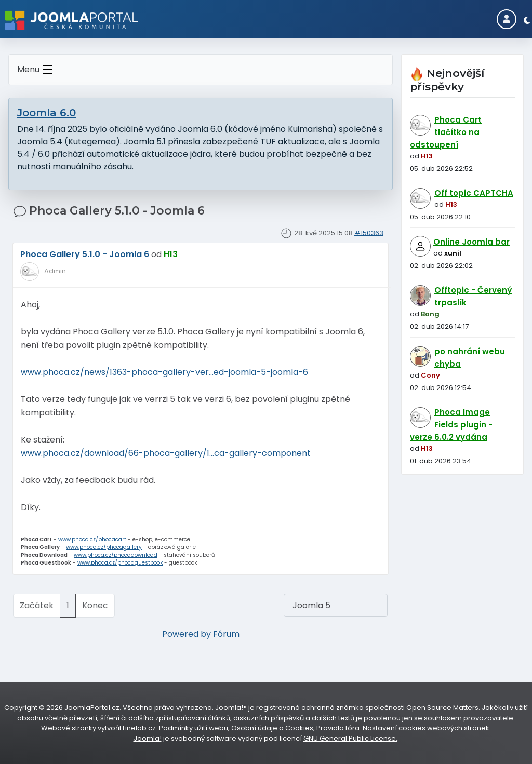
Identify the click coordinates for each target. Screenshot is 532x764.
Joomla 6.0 (46, 113)
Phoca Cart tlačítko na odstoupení (446, 132)
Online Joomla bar (471, 242)
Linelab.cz (139, 728)
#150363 (369, 232)
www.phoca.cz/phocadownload (116, 555)
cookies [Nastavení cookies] (412, 728)
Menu (37, 70)
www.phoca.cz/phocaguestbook (120, 563)
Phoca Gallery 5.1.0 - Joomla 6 (85, 254)
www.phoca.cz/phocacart (92, 539)
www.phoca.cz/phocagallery (104, 547)
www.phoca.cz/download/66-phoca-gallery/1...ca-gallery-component (166, 453)
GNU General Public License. (350, 738)
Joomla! (148, 738)
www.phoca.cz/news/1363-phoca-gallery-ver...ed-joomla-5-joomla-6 (164, 372)
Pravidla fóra (338, 728)
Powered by (187, 634)
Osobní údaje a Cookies (272, 728)
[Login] (507, 19)
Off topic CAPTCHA (474, 193)
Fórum (226, 634)
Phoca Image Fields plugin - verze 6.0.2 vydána (451, 425)
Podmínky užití (183, 728)
